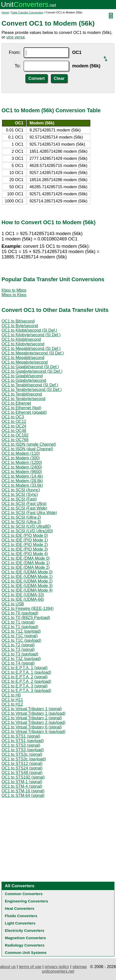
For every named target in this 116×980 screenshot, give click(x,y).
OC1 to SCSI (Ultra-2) (21, 517)
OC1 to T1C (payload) (21, 640)
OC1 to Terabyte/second (23, 399)
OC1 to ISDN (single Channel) (29, 444)
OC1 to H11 (12, 700)
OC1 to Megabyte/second (25, 362)
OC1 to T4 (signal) (18, 663)
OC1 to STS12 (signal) (22, 764)
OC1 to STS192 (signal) (23, 777)
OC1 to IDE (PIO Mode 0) (25, 535)
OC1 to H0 (11, 695)
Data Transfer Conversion (27, 12)
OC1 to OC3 (13, 417)
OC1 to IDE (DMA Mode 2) (26, 567)
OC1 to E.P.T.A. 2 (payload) (26, 681)
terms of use (30, 967)
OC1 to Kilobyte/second (23, 344)
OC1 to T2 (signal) (18, 645)
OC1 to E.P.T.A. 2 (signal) (25, 677)
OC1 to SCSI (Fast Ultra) (24, 504)
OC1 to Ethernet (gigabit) (24, 412)
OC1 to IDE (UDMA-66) (23, 599)
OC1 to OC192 (15, 435)
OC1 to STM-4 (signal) (22, 786)
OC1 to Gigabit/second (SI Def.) (30, 367)
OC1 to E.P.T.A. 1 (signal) (25, 668)
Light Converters (20, 923)
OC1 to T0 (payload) (20, 613)
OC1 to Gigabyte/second (24, 380)
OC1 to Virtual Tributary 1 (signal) (32, 709)
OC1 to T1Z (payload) (21, 631)
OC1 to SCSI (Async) (21, 490)
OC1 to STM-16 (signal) (23, 791)
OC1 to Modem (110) (21, 453)
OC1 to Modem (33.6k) (22, 485)
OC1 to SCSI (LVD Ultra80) (26, 526)
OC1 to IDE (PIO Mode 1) (25, 540)
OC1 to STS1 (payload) (23, 741)
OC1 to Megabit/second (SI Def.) (31, 348)
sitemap (80, 967)
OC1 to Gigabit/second (22, 376)
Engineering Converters (26, 901)
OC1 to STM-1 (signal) (22, 782)
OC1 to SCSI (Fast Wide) (24, 508)
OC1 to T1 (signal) (18, 622)
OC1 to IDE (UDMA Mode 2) (27, 581)
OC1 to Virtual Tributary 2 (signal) (32, 718)
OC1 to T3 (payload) (20, 654)
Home (5, 12)
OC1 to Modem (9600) (22, 472)
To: (18, 66)
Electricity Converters (25, 930)
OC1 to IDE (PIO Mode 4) (25, 554)
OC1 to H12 (12, 704)
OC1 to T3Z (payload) (21, 659)
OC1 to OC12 (14, 421)
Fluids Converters (21, 916)
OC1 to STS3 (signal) (21, 745)
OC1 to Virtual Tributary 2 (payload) (33, 722)
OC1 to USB (13, 604)
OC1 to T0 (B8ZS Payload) (26, 618)
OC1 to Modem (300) (21, 458)
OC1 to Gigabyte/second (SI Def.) (32, 371)
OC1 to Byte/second (20, 326)
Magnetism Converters (25, 938)
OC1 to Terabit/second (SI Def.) (30, 385)
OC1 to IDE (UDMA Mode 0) (27, 572)
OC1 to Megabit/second (23, 358)
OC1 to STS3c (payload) (24, 759)
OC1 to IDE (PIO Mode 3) (25, 549)
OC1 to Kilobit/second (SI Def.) (29, 330)
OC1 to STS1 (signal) (21, 736)
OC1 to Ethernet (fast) (21, 408)
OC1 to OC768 (15, 440)
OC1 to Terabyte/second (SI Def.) (32, 390)
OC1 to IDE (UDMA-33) (23, 595)
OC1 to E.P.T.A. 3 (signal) (25, 686)
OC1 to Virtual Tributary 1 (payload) (33, 713)
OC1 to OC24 (14, 426)
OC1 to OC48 (14, 431)
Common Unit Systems (26, 953)
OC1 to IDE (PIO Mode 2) (25, 545)
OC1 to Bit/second (18, 321)
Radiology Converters (25, 945)
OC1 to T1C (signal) (20, 636)
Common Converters (24, 894)
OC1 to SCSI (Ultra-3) (21, 522)
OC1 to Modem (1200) (22, 463)
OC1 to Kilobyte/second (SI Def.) (31, 335)
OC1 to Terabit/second (22, 394)
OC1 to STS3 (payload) (23, 750)
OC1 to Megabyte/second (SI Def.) (33, 353)
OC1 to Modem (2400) (22, 467)
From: (15, 52)
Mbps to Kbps (14, 295)
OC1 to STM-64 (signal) (23, 795)
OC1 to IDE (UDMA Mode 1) (27, 577)
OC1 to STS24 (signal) (22, 768)
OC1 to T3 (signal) (18, 649)
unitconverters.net (58, 971)
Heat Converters (20, 908)
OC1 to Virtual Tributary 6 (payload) (33, 732)
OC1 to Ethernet (16, 403)
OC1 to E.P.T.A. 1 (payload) (26, 672)
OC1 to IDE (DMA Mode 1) (26, 563)
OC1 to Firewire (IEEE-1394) (28, 608)
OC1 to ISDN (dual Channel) (27, 449)
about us (8, 967)
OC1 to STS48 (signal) (22, 773)
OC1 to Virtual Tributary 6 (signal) (32, 727)
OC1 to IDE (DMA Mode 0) (26, 558)
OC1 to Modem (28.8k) (22, 481)
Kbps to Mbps (14, 290)
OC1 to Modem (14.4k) (22, 476)
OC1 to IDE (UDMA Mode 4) (27, 590)
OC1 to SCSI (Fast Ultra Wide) (29, 513)
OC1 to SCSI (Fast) (19, 499)
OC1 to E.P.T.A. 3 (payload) (26, 691)
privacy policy (57, 967)
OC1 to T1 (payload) (20, 627)
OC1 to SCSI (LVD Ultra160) (27, 531)
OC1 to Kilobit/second (21, 339)
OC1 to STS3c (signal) (22, 754)
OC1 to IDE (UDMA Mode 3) (27, 586)
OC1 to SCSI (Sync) (20, 494)
